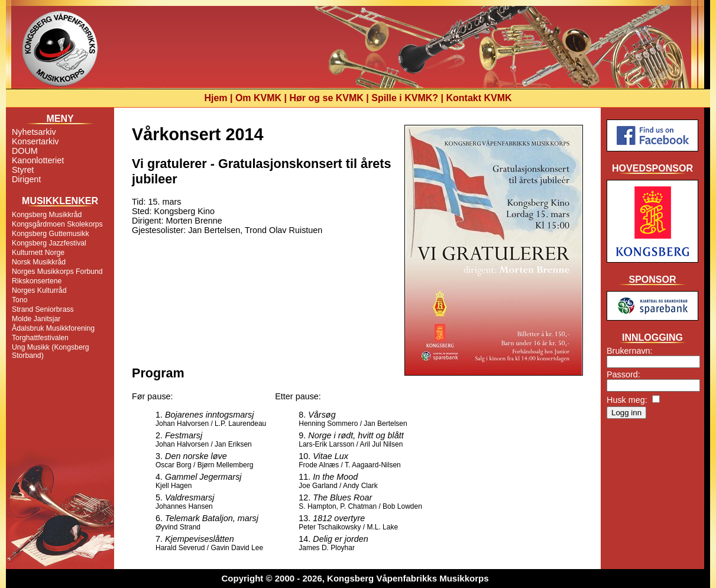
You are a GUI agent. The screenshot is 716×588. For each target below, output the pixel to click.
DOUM (25, 151)
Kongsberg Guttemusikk (51, 234)
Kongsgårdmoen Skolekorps (57, 224)
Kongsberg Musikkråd (47, 215)
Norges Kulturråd (39, 290)
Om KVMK (258, 98)
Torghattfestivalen (40, 338)
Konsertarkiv (35, 141)
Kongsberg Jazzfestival (49, 243)
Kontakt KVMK (479, 98)
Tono (20, 300)
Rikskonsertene (37, 281)
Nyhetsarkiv (34, 132)
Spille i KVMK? (405, 98)
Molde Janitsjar (36, 319)
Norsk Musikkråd (39, 262)
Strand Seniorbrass (43, 309)
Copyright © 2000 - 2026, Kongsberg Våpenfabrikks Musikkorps (355, 578)
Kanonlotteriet (38, 160)
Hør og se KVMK (327, 98)
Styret (23, 170)
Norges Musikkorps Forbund (57, 272)
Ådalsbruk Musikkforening (53, 328)
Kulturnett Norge (38, 253)
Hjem (216, 98)
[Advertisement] (652, 469)
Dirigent (26, 179)
